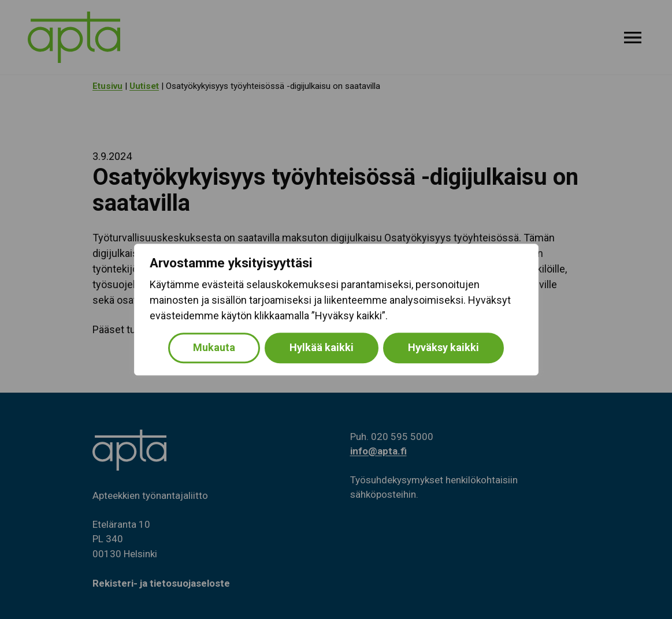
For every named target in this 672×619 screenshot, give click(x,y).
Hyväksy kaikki (443, 347)
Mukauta (214, 347)
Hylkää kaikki (322, 347)
